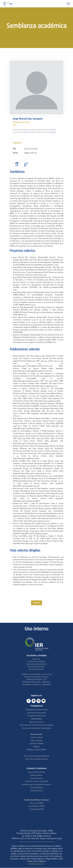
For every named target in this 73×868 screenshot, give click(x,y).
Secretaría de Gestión (36, 667)
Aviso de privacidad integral (37, 759)
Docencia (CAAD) (37, 803)
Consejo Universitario (36, 772)
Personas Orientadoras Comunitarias (37, 728)
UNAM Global (36, 719)
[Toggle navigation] (68, 4)
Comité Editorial (37, 788)
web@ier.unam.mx (37, 864)
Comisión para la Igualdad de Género (37, 785)
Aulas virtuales (36, 741)
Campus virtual (36, 738)
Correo (15, 153)
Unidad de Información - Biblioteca (37, 682)
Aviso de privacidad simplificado (36, 756)
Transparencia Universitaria (37, 710)
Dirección (37, 659)
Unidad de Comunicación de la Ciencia (37, 675)
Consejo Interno (36, 776)
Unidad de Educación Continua (36, 677)
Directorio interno (36, 722)
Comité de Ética (36, 791)
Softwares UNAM (36, 744)
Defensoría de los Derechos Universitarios (37, 725)
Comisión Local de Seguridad (36, 782)
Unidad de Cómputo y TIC (36, 680)
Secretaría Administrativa (36, 664)
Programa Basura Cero (36, 716)
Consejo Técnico (36, 779)
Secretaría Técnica (36, 669)
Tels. (14, 149)
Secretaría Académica (36, 662)
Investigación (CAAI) (36, 806)
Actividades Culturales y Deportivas (37, 685)
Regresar (36, 603)
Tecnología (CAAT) (36, 810)
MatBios (37, 747)
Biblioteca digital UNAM (36, 750)
